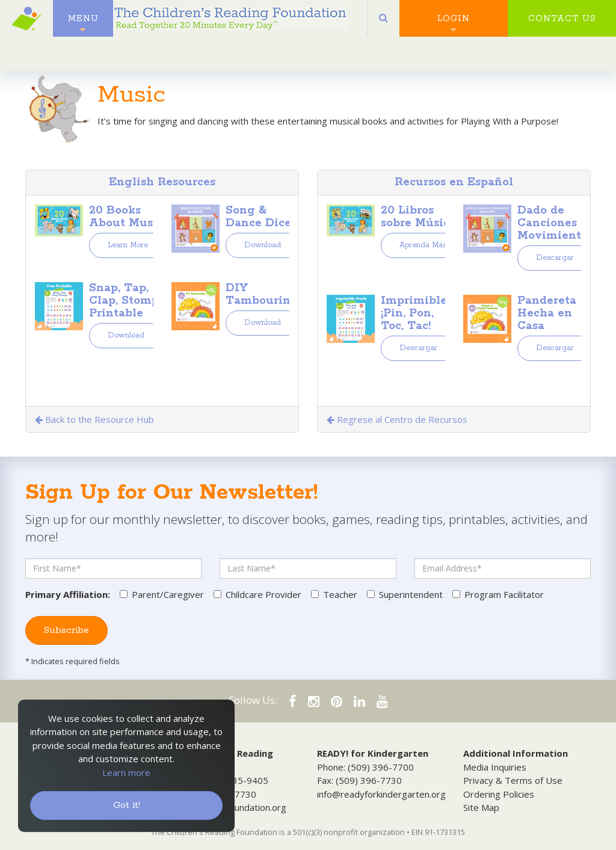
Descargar (555, 258)
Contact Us (562, 24)
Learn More (128, 245)
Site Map (481, 807)
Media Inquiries (495, 767)
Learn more (126, 772)
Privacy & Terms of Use (513, 780)
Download (263, 245)
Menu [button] (83, 24)
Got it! (127, 805)
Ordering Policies (499, 794)
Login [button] (454, 24)
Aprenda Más (423, 245)
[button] (383, 24)
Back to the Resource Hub (94, 419)
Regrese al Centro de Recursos (397, 419)
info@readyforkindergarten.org (381, 794)
